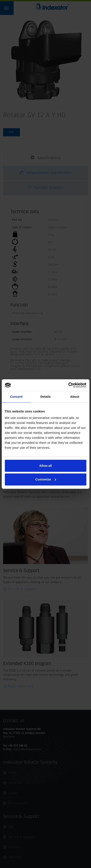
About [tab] (75, 397)
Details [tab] (46, 397)
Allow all (45, 466)
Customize (46, 479)
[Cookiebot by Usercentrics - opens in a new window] (68, 385)
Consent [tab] (16, 397)
